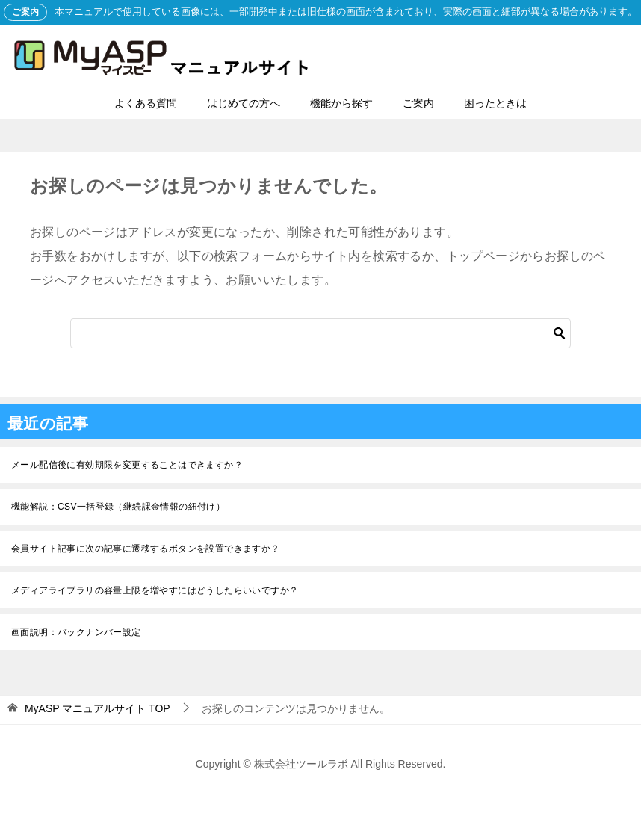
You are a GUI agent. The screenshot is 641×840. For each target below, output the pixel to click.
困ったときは (495, 103)
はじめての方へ (244, 103)
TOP (97, 708)
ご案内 (418, 103)
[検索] (320, 333)
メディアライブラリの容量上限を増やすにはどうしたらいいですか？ (155, 590)
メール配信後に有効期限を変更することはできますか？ (127, 465)
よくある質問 (146, 103)
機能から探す (341, 103)
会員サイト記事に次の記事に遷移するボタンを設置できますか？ (146, 549)
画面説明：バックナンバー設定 (76, 632)
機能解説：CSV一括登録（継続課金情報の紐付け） (118, 507)
